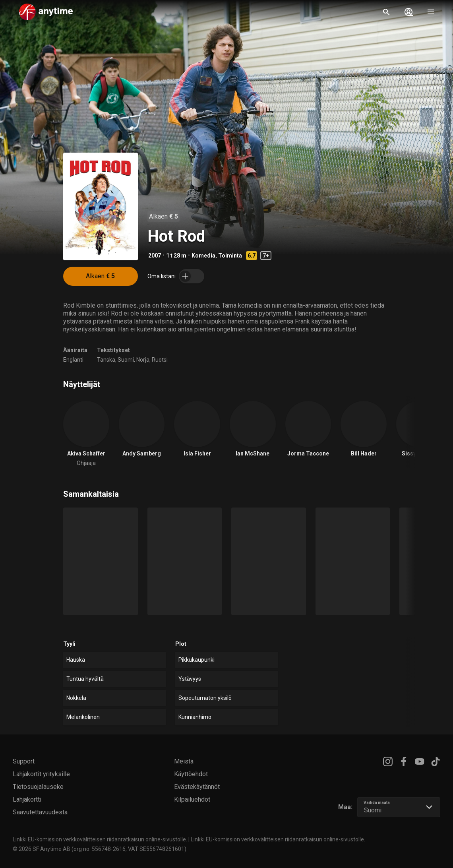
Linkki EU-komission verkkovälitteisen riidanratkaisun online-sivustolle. (100, 839)
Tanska (106, 360)
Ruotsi (160, 360)
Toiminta (230, 256)
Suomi (126, 360)
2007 (155, 256)
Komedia (203, 256)
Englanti (73, 360)
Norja (143, 360)
